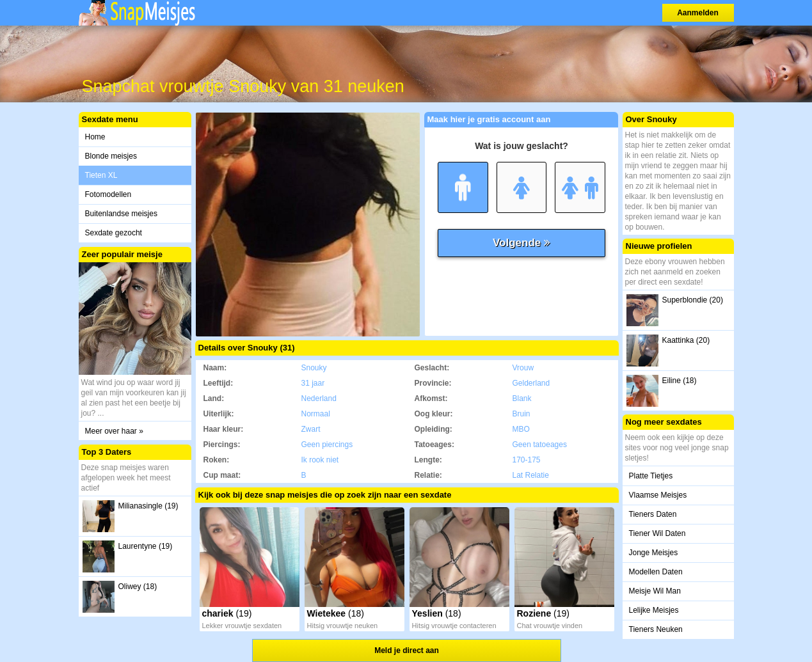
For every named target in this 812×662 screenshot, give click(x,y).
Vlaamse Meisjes (658, 495)
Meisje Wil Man (655, 591)
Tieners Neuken (656, 629)
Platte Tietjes (651, 476)
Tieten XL (101, 175)
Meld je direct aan (407, 650)
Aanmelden (698, 13)
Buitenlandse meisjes (121, 214)
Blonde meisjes (111, 156)
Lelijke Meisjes (654, 610)
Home (95, 137)
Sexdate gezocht (114, 233)
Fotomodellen (108, 194)
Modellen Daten (656, 572)
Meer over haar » (114, 431)
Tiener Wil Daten (657, 533)
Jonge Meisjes (654, 553)
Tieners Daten (653, 514)
